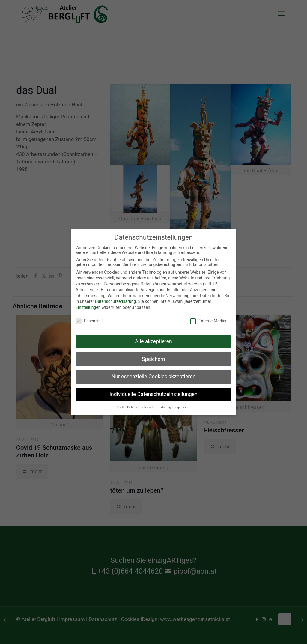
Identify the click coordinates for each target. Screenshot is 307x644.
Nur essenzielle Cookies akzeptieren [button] (153, 376)
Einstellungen (88, 307)
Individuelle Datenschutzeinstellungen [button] (153, 394)
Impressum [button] (182, 407)
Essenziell (89, 320)
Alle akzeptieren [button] (153, 341)
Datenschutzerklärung (115, 301)
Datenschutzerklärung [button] (156, 407)
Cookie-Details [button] (127, 407)
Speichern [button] (153, 358)
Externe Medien (209, 320)
